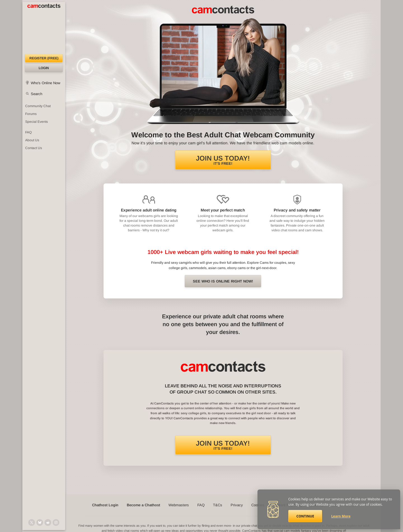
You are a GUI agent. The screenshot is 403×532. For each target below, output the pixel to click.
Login (44, 68)
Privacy (237, 505)
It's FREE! (223, 160)
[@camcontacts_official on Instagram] (56, 522)
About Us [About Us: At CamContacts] (32, 140)
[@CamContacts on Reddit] (48, 522)
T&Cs (218, 505)
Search (37, 94)
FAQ (201, 505)
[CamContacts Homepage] (44, 28)
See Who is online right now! (223, 281)
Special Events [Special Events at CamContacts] (37, 122)
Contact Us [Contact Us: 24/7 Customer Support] (34, 148)
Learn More (341, 516)
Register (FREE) (44, 58)
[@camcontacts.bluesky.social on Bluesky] (40, 522)
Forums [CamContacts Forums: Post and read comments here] (31, 114)
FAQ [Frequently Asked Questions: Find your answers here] (28, 132)
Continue (305, 516)
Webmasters (179, 505)
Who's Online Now (45, 83)
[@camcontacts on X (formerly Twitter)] (32, 522)
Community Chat (38, 106)
